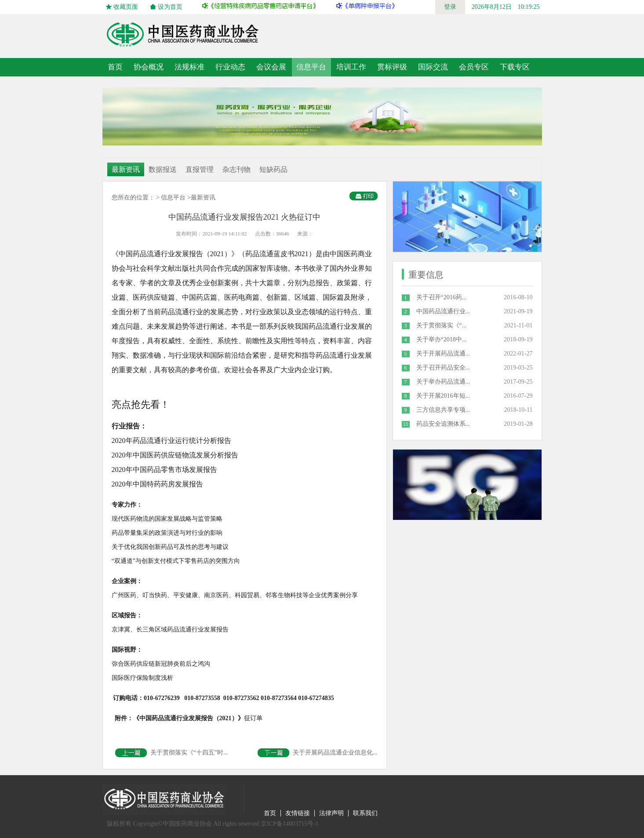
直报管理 (200, 169)
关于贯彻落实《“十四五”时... (172, 753)
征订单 (198, 718)
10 (406, 424)
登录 (450, 7)
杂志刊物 (236, 169)
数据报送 (163, 169)
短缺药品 (273, 169)
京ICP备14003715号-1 (289, 824)
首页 (115, 67)
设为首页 (170, 7)
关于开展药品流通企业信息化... (318, 753)
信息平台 (173, 198)
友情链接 (298, 813)
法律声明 (331, 813)
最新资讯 (126, 169)
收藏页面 (126, 7)
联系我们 (365, 813)
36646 (283, 234)
